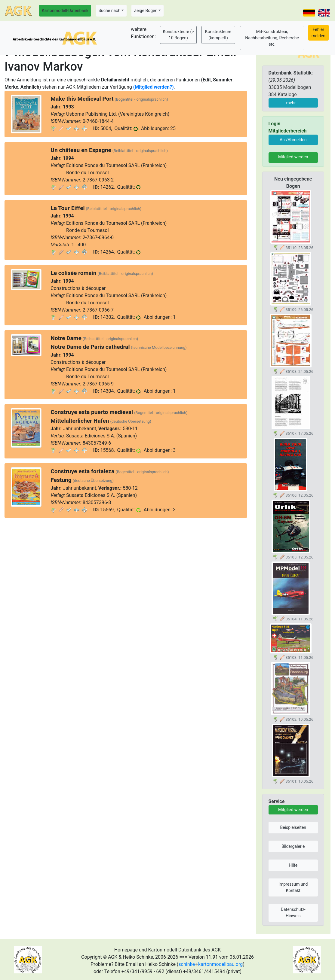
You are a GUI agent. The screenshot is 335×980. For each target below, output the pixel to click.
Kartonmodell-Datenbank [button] (65, 11)
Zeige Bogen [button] (146, 11)
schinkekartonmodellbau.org (211, 964)
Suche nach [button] (109, 11)
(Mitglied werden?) (154, 87)
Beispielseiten (293, 827)
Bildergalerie (293, 846)
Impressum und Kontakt (293, 887)
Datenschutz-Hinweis (293, 913)
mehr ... (293, 103)
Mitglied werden (293, 157)
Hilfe (293, 865)
